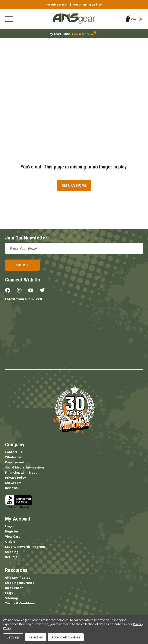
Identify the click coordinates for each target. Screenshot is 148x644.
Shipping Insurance (20, 583)
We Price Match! (57, 5)
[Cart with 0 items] (137, 19)
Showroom (13, 483)
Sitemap (12, 598)
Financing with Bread (21, 472)
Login (9, 526)
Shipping (12, 552)
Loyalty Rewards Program (25, 547)
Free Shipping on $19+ (87, 5)
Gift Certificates (18, 578)
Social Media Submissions (25, 467)
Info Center (14, 588)
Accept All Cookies (66, 637)
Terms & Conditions (20, 603)
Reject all (36, 637)
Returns (11, 557)
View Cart (12, 536)
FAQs (9, 593)
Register (12, 531)
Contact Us (14, 452)
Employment (15, 462)
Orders (10, 542)
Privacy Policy (16, 478)
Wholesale (13, 457)
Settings (13, 637)
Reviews (11, 488)
